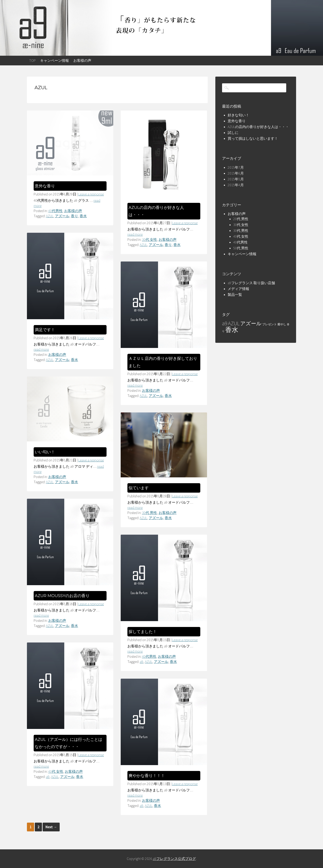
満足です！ (45, 330)
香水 (83, 216)
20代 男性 (241, 219)
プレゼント (270, 324)
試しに (233, 133)
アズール (62, 216)
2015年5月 (236, 179)
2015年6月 (236, 173)
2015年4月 (236, 185)
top (32, 60)
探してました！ (143, 632)
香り (74, 216)
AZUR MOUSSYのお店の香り (62, 596)
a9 (142, 662)
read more (135, 234)
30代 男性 (149, 513)
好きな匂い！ (238, 115)
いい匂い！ (45, 452)
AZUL (50, 216)
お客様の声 (82, 60)
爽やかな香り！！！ (147, 776)
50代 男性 (241, 248)
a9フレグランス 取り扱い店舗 (251, 283)
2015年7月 (236, 167)
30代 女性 (149, 239)
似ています (139, 488)
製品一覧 (235, 294)
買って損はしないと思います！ (253, 138)
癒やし (282, 324)
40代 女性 (56, 771)
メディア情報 (238, 289)
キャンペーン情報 (55, 60)
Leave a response (91, 194)
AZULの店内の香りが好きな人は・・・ (258, 127)
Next (51, 827)
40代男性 (55, 211)
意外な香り (45, 186)
